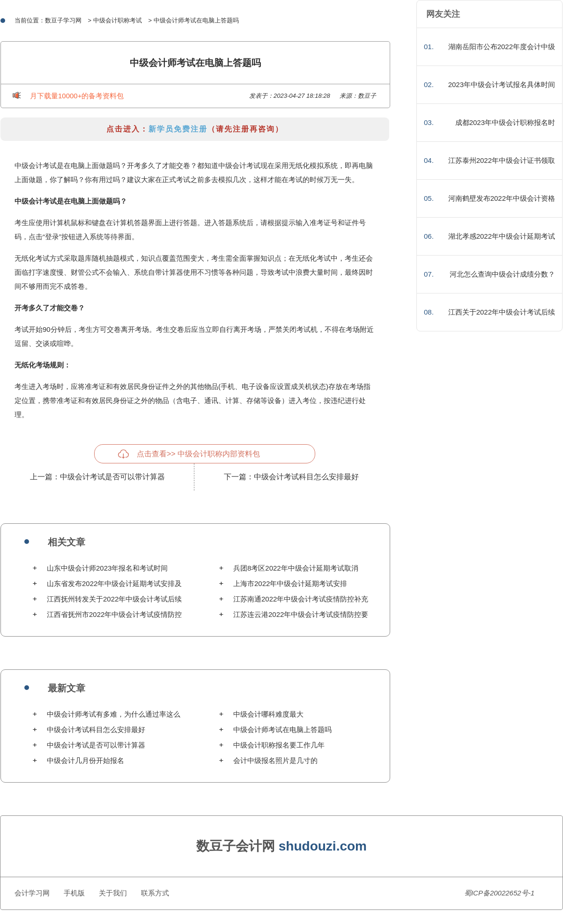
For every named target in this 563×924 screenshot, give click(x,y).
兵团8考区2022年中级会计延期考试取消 (296, 568)
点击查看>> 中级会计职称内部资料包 (198, 454)
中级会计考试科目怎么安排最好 (306, 477)
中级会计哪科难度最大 (268, 714)
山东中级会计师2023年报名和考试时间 (107, 568)
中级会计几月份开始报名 (85, 760)
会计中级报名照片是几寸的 (275, 760)
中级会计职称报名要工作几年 (279, 745)
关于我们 (113, 893)
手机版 (74, 893)
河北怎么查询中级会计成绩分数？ (502, 274)
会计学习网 (32, 893)
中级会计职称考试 (118, 20)
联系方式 (155, 893)
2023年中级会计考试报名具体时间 (502, 84)
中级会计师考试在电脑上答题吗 (282, 730)
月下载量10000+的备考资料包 (77, 96)
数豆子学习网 (63, 20)
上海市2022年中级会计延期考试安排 (290, 583)
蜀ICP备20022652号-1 (499, 893)
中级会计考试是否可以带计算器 (112, 477)
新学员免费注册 (178, 129)
